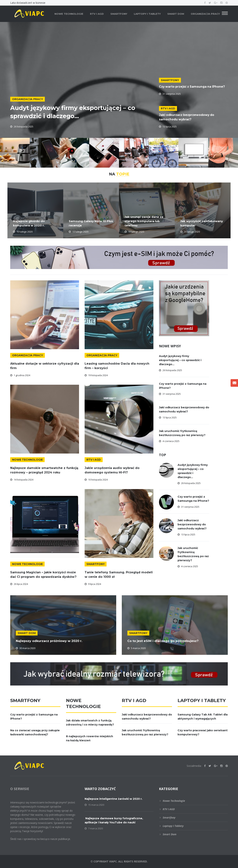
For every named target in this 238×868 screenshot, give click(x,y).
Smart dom (176, 14)
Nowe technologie (69, 14)
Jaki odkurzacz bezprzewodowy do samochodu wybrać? (192, 524)
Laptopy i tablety (147, 14)
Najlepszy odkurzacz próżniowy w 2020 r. (49, 641)
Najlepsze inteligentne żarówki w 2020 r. (114, 799)
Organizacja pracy (205, 14)
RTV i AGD (97, 14)
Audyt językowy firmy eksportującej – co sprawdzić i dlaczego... (81, 112)
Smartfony (119, 14)
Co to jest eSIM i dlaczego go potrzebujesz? (163, 641)
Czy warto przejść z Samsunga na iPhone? (193, 87)
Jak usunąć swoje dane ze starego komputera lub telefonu (143, 222)
